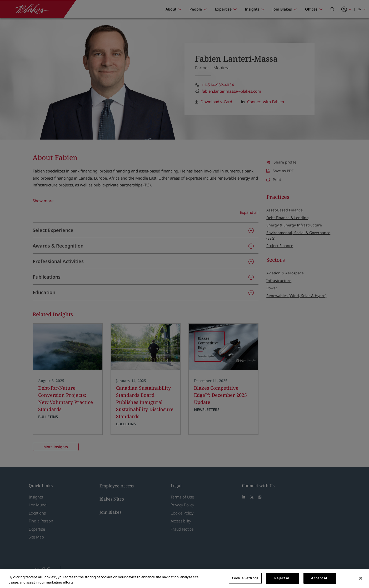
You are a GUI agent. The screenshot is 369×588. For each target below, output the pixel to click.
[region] (184, 579)
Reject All (282, 578)
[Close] (361, 578)
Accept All (320, 578)
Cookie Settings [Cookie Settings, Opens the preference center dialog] (245, 578)
